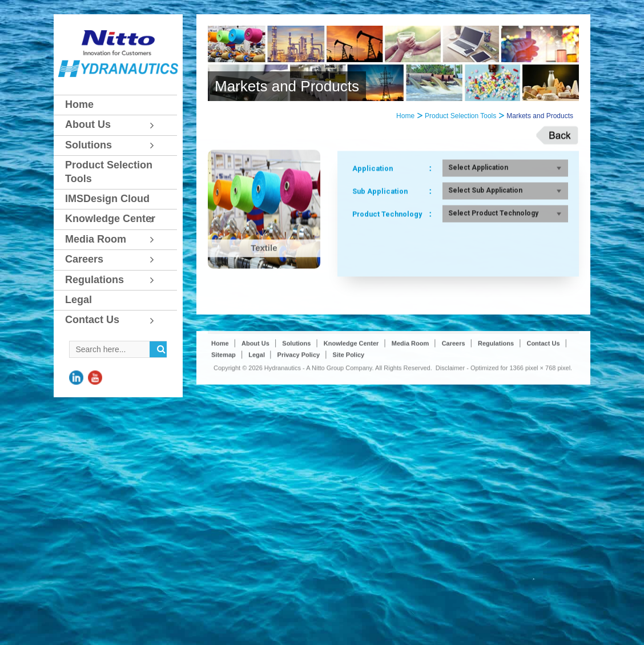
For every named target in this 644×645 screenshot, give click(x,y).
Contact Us (543, 407)
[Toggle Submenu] (157, 125)
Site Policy (349, 418)
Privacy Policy (299, 418)
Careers (454, 407)
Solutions (296, 407)
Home (405, 116)
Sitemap (224, 418)
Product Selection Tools (460, 116)
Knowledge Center (351, 407)
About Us (255, 407)
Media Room (410, 407)
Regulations (496, 407)
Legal (257, 418)
